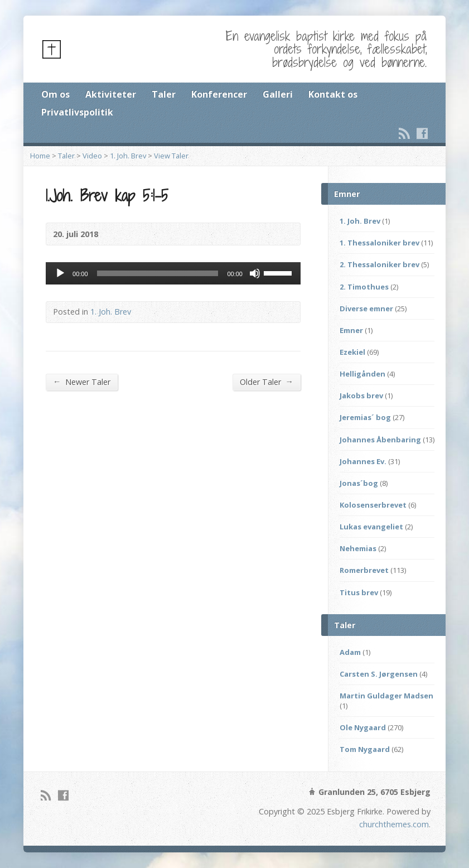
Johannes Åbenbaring (380, 440)
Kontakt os (333, 94)
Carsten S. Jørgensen (379, 674)
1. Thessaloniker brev (379, 243)
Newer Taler (82, 382)
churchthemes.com (394, 824)
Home (40, 156)
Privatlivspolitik (77, 112)
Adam (350, 652)
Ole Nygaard (363, 727)
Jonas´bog (359, 483)
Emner (351, 330)
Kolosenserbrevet (373, 505)
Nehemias (358, 548)
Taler (164, 94)
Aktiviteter (111, 94)
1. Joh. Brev (128, 156)
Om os (55, 94)
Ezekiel (352, 352)
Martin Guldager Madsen (386, 696)
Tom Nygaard (365, 749)
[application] (173, 273)
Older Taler (267, 382)
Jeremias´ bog (365, 417)
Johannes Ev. (363, 461)
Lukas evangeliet (371, 527)
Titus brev (359, 592)
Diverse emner (366, 308)
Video (92, 156)
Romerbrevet (364, 570)
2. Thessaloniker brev (379, 264)
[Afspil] (60, 273)
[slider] (158, 273)
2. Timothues (364, 287)
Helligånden (362, 374)
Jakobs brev (361, 396)
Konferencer (219, 94)
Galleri (278, 94)
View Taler (171, 156)
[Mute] (255, 273)
